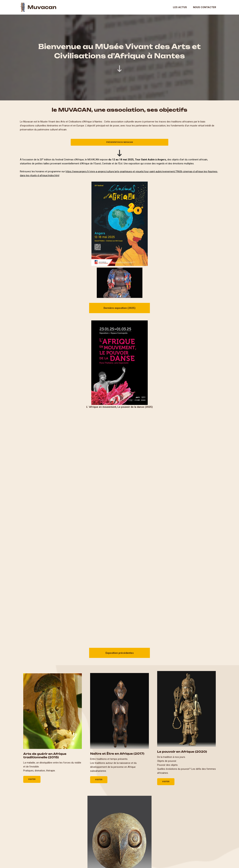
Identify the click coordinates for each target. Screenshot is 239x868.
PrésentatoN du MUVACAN (120, 142)
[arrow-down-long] (119, 69)
